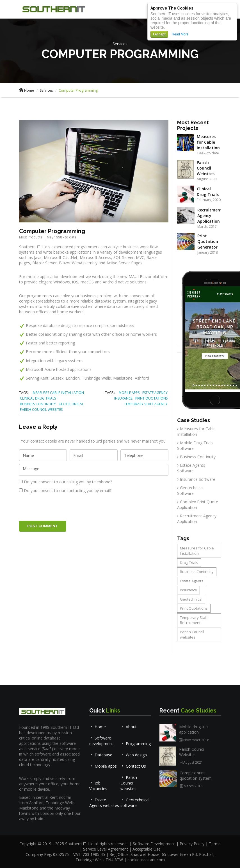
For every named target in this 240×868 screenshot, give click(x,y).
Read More (180, 34)
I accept (159, 34)
